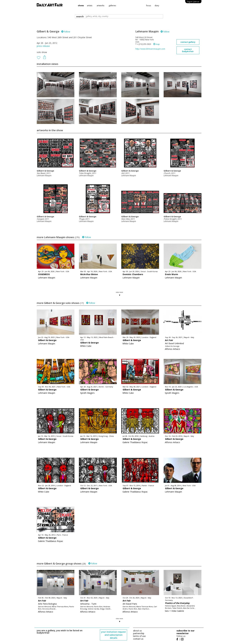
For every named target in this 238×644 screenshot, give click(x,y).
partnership (139, 633)
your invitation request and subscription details (113, 635)
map (156, 44)
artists (90, 6)
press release (43, 46)
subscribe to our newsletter (185, 632)
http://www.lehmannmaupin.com (150, 49)
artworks (100, 6)
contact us (138, 639)
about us (137, 631)
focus (149, 6)
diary (157, 6)
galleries (112, 6)
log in (193, 2)
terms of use (139, 636)
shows (81, 6)
